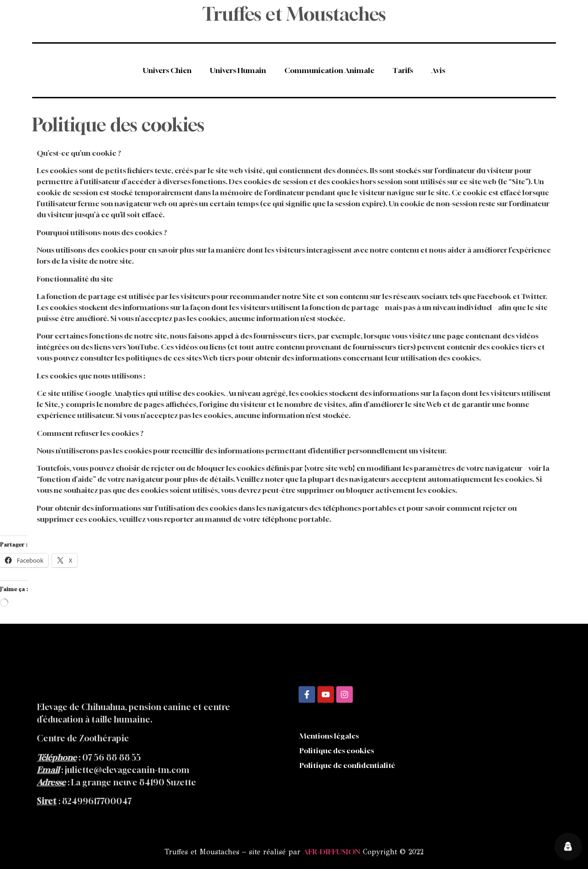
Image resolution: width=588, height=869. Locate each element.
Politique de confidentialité (347, 765)
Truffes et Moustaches (294, 14)
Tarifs (403, 70)
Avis (438, 70)
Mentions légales (329, 736)
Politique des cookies (337, 750)
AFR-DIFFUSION (332, 852)
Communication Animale (329, 70)
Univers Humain (238, 70)
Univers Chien (167, 70)
